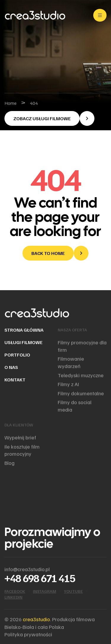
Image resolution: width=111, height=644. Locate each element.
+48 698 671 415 (40, 578)
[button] (49, 118)
